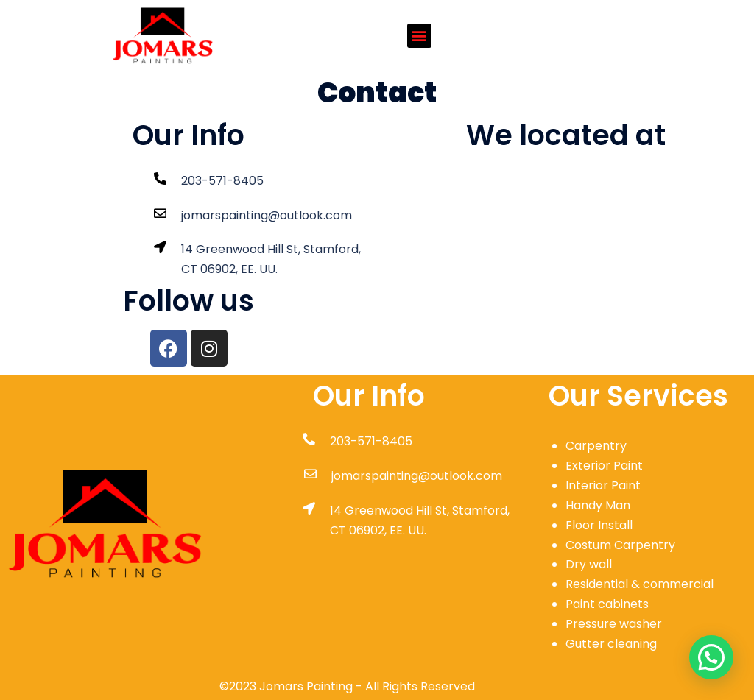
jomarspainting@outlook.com (267, 215)
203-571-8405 (222, 181)
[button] (419, 36)
